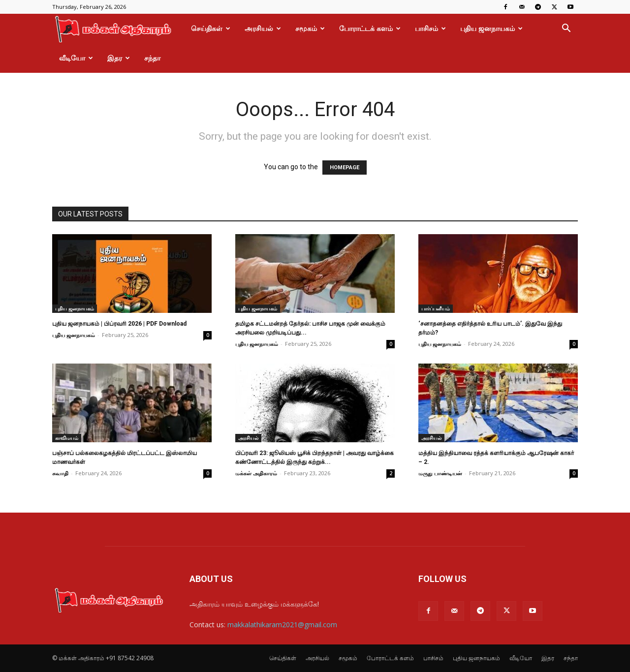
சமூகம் (310, 28)
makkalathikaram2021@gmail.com (282, 625)
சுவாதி (60, 473)
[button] (566, 29)
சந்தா (152, 58)
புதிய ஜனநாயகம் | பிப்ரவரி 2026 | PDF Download (119, 324)
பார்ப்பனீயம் (436, 308)
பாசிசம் (430, 28)
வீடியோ (76, 58)
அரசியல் (263, 28)
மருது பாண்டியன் (440, 473)
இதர (119, 58)
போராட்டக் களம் (370, 28)
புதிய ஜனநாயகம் (491, 28)
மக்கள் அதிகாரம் (256, 473)
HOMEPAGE (345, 168)
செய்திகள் (211, 28)
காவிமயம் (67, 438)
